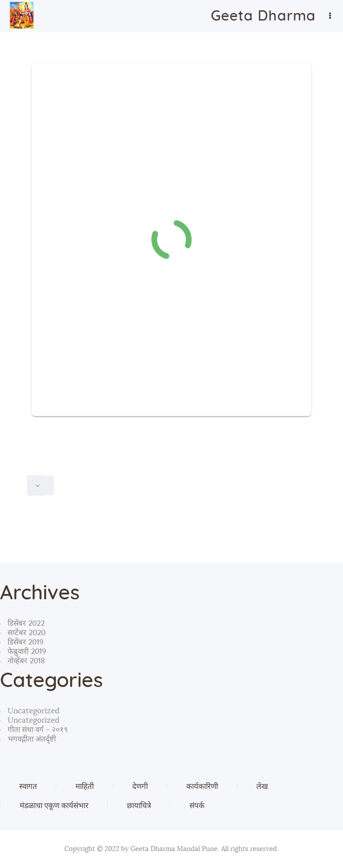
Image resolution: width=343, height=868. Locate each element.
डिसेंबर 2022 (26, 623)
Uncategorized (33, 711)
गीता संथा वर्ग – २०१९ (38, 730)
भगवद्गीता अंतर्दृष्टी (32, 739)
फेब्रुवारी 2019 (27, 651)
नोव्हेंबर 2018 (26, 661)
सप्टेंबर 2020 (27, 633)
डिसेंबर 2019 (25, 642)
